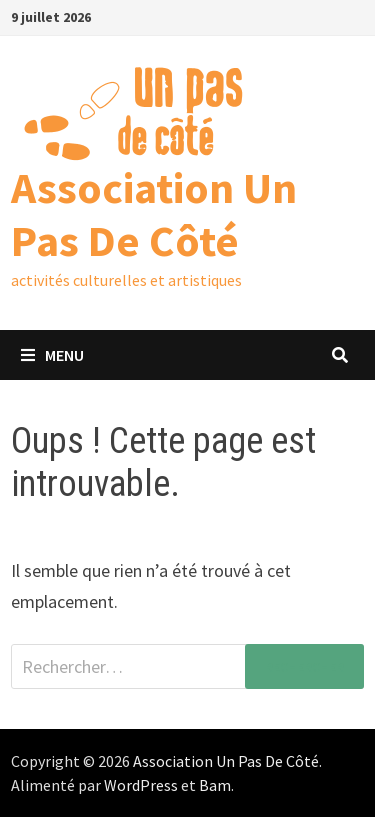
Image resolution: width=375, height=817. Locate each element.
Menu (52, 355)
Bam (215, 785)
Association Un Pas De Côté (154, 214)
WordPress (141, 785)
